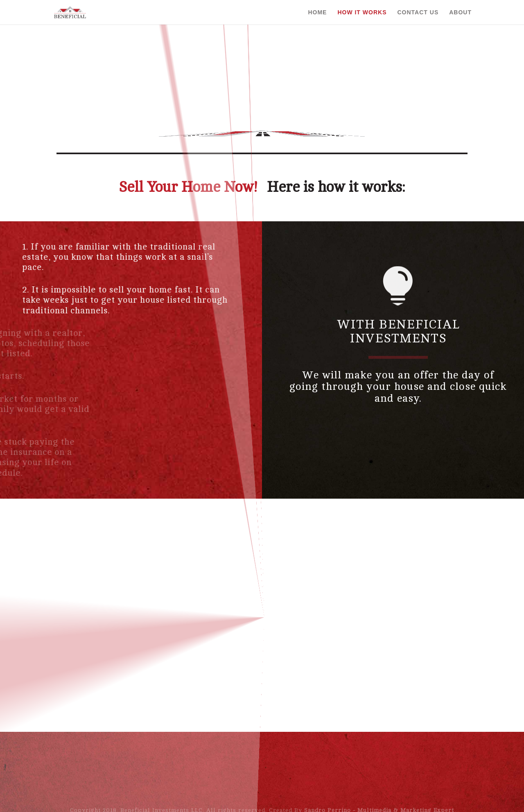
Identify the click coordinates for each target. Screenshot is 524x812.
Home (317, 12)
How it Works (362, 12)
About (460, 12)
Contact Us (418, 12)
